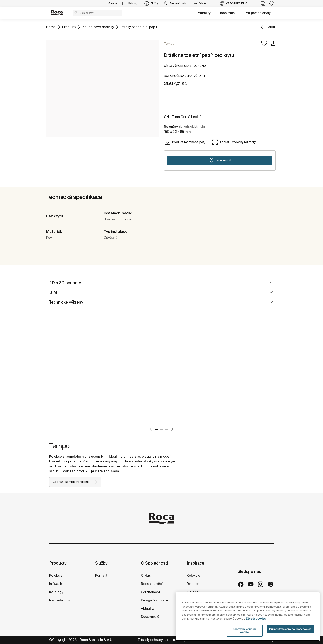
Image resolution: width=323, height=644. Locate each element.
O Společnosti (154, 563)
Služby (101, 563)
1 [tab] (157, 429)
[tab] (161, 283)
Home (51, 26)
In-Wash (56, 584)
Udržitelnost (150, 592)
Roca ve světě (152, 584)
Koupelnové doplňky (98, 26)
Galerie (193, 592)
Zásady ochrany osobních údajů (163, 640)
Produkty (204, 13)
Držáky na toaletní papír (139, 26)
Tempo (59, 446)
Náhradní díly (59, 600)
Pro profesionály (258, 13)
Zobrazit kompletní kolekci (75, 482)
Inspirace (228, 13)
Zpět (272, 27)
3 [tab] (166, 429)
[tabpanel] (51, 373)
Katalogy (57, 592)
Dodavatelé (150, 617)
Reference (195, 584)
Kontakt (101, 575)
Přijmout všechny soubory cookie (290, 629)
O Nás (146, 575)
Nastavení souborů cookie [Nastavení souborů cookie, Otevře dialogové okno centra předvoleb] (245, 631)
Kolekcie (56, 575)
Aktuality (148, 608)
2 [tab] (161, 429)
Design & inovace (155, 600)
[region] (248, 617)
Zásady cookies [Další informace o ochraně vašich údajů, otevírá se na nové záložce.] (256, 619)
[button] (76, 13)
